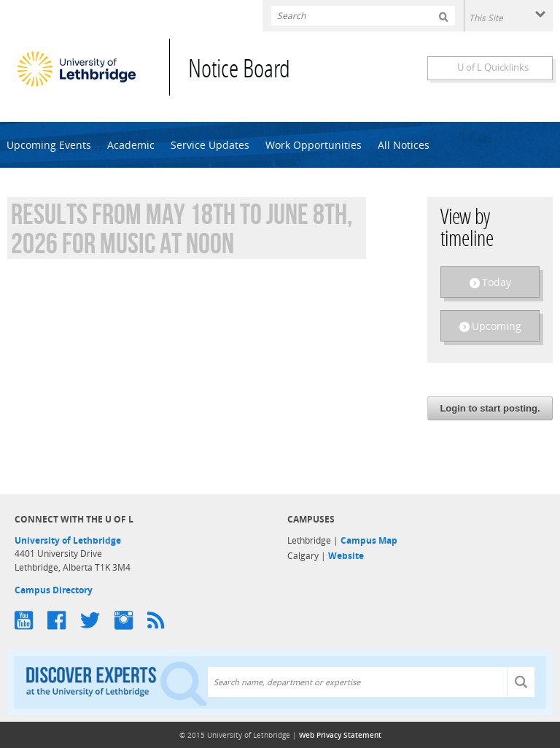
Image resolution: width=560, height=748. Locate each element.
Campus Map (369, 540)
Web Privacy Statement (340, 735)
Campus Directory (54, 590)
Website (346, 556)
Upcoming (497, 326)
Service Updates (210, 145)
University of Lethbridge (68, 540)
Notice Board (239, 71)
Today (497, 282)
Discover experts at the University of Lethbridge (117, 683)
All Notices (404, 145)
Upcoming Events (49, 145)
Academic (131, 145)
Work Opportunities (314, 145)
